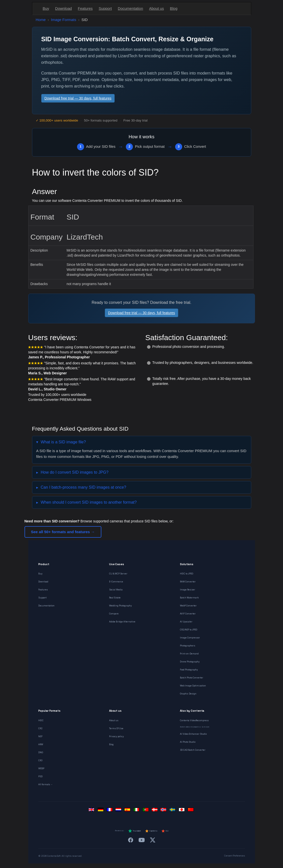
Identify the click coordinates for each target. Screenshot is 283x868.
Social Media (116, 590)
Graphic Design (188, 694)
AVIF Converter (188, 614)
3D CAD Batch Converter (193, 750)
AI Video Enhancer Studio (193, 734)
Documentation (130, 8)
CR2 (40, 728)
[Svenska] (173, 811)
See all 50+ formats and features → (63, 532)
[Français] (110, 811)
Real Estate (115, 598)
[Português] (146, 811)
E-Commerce (116, 582)
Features (85, 8)
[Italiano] (137, 811)
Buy (46, 8)
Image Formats (64, 20)
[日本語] (182, 811)
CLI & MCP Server (118, 574)
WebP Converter (188, 606)
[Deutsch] (101, 811)
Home (41, 20)
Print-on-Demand (189, 654)
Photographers (188, 646)
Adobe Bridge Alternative (122, 622)
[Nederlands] (119, 811)
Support (105, 8)
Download (63, 8)
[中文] (191, 811)
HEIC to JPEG (187, 574)
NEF (40, 736)
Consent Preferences (235, 856)
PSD (40, 776)
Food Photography (189, 670)
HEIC (41, 720)
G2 (165, 831)
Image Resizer (188, 590)
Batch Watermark (189, 598)
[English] (92, 811)
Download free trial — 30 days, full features (78, 98)
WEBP (41, 768)
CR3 (40, 760)
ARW (41, 744)
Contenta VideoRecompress (194, 720)
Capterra (151, 831)
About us (157, 8)
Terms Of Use (116, 728)
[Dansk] (155, 811)
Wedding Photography (120, 606)
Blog (174, 8)
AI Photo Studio (188, 742)
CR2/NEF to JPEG (189, 630)
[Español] (128, 811)
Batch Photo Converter (192, 678)
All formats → (46, 784)
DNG (41, 752)
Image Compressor (190, 638)
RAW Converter (188, 582)
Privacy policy (116, 736)
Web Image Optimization (193, 686)
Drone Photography (190, 662)
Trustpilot (134, 831)
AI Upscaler (186, 622)
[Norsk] (164, 811)
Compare (114, 614)
